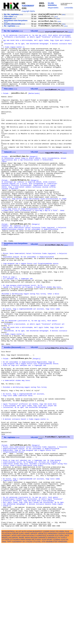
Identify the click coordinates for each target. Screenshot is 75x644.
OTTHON (6, 639)
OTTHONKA (15, 639)
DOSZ (53, 631)
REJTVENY (37, 639)
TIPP (9, 641)
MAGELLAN (7, 637)
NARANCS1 (53, 637)
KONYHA (25, 635)
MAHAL (15, 637)
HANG (27, 633)
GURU (21, 633)
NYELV (64, 637)
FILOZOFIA (6, 633)
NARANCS (43, 637)
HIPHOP (34, 633)
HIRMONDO (53, 633)
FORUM (15, 633)
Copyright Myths (28, 11)
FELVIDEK (60, 631)
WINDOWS (63, 641)
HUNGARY (6, 635)
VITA (43, 641)
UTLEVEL (37, 641)
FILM (67, 631)
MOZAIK (34, 637)
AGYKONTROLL (8, 631)
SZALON (65, 639)
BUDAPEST (38, 631)
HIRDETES (42, 633)
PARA (23, 639)
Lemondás (69, 8)
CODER (46, 631)
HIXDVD (62, 633)
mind (21, 15)
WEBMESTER (52, 641)
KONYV (33, 635)
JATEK (14, 635)
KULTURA (59, 635)
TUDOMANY (28, 6)
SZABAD (57, 639)
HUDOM (69, 633)
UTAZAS (29, 641)
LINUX (66, 635)
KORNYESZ (41, 635)
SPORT (50, 639)
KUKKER (51, 635)
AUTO (24, 631)
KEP (19, 635)
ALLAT (18, 631)
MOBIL (22, 637)
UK (24, 641)
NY (59, 637)
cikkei (64, 15)
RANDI (28, 639)
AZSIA (30, 631)
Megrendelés (53, 8)
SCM (44, 639)
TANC (4, 641)
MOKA (28, 637)
